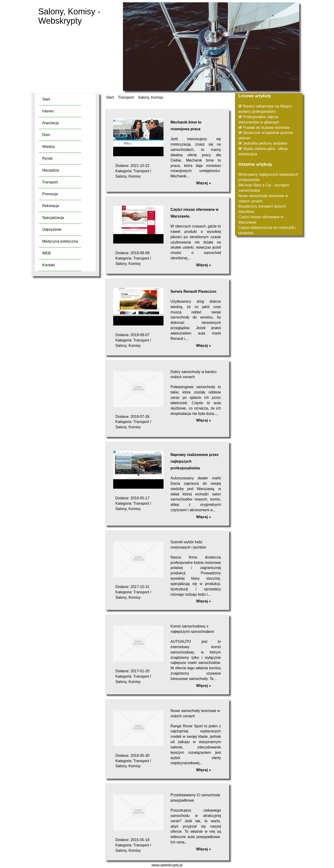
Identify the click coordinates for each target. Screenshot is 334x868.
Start (110, 97)
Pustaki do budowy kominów (267, 128)
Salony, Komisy (150, 97)
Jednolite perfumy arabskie (265, 143)
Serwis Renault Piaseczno (193, 291)
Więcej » (204, 183)
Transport (126, 97)
